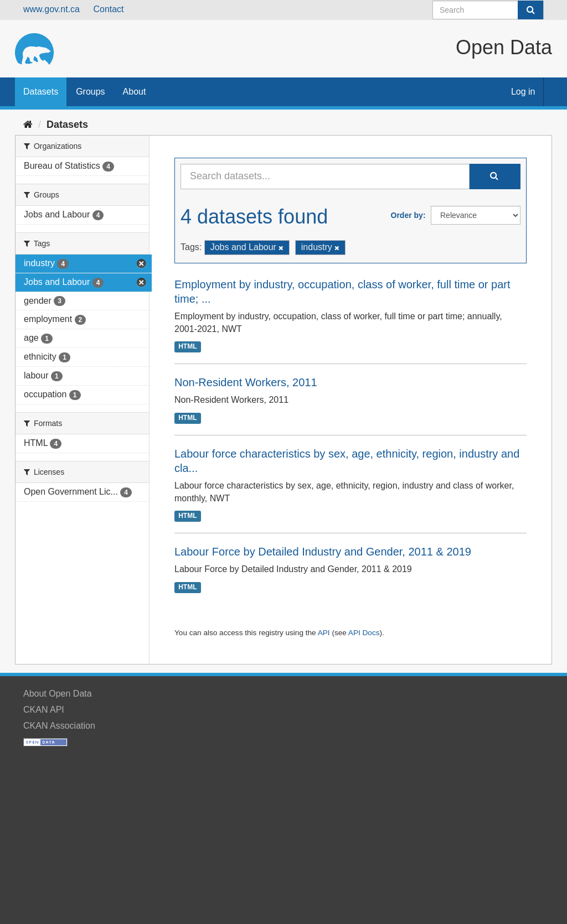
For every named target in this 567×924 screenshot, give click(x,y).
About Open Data (58, 694)
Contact (108, 9)
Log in (523, 92)
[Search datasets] (488, 10)
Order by (407, 215)
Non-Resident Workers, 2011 (246, 382)
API (324, 633)
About (135, 92)
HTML (187, 346)
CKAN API (44, 710)
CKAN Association (59, 726)
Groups (90, 92)
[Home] (28, 124)
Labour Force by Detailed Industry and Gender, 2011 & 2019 (323, 552)
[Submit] (530, 10)
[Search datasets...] (325, 177)
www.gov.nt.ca (51, 9)
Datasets (41, 92)
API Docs (364, 633)
